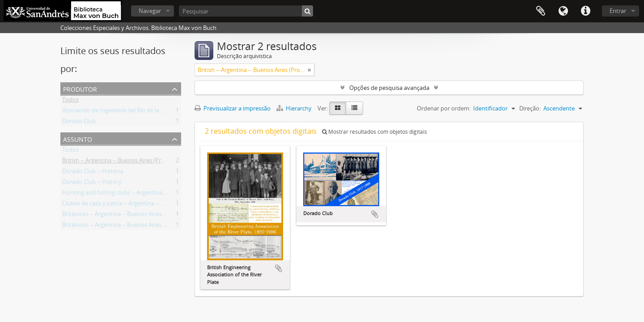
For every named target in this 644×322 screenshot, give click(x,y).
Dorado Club (79, 123)
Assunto (78, 138)
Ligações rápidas (585, 11)
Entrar (618, 11)
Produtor (80, 88)
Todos (70, 101)
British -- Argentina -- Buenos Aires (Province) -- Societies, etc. (142, 162)
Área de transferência (541, 11)
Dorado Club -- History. (93, 183)
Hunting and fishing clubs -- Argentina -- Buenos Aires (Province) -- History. (160, 194)
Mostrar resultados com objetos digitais (375, 132)
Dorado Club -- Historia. (93, 173)
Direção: (530, 108)
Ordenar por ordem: (444, 108)
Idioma (563, 11)
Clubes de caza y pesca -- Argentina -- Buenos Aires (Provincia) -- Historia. (158, 205)
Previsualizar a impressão (233, 108)
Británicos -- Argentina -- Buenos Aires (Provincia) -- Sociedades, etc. (151, 216)
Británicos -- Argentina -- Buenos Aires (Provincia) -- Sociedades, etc (150, 226)
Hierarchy (295, 108)
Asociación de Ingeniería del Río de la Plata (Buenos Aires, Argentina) (152, 112)
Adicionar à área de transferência (279, 268)
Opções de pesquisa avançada (389, 88)
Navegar (150, 11)
